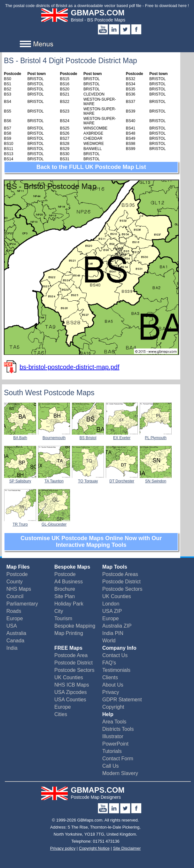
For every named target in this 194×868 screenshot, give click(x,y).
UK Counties (117, 596)
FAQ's (109, 663)
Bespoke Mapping (75, 626)
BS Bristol (88, 436)
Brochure (65, 589)
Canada (15, 641)
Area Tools (114, 722)
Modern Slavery (120, 773)
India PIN (113, 633)
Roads (14, 611)
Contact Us (115, 655)
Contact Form (118, 759)
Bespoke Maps (72, 567)
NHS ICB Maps (72, 685)
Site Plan (65, 596)
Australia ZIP (117, 626)
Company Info (119, 648)
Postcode (17, 574)
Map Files (18, 567)
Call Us (111, 766)
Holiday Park (69, 604)
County (15, 582)
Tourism (63, 618)
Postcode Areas (120, 574)
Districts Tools (118, 729)
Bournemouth (54, 436)
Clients (110, 677)
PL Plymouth (156, 436)
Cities (61, 714)
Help (108, 714)
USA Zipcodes (70, 692)
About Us (113, 685)
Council (15, 596)
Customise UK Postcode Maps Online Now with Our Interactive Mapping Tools (91, 542)
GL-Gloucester (54, 522)
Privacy (111, 692)
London (111, 604)
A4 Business (69, 582)
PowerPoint (115, 744)
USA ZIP (112, 611)
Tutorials (112, 751)
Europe (15, 618)
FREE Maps (68, 648)
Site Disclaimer (127, 848)
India (12, 648)
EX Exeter (122, 436)
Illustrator (113, 736)
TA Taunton (54, 479)
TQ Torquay (88, 479)
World (109, 641)
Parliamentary (22, 604)
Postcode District (121, 582)
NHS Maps (19, 589)
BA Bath (20, 436)
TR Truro (20, 522)
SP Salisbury (20, 479)
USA (12, 626)
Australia (16, 633)
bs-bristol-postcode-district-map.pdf (69, 367)
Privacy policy (63, 848)
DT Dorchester (122, 479)
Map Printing (69, 633)
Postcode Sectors (122, 589)
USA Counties (70, 700)
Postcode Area (71, 655)
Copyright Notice (94, 848)
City (59, 611)
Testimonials (116, 670)
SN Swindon (156, 479)
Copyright (113, 707)
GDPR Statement (122, 700)
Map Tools (115, 567)
